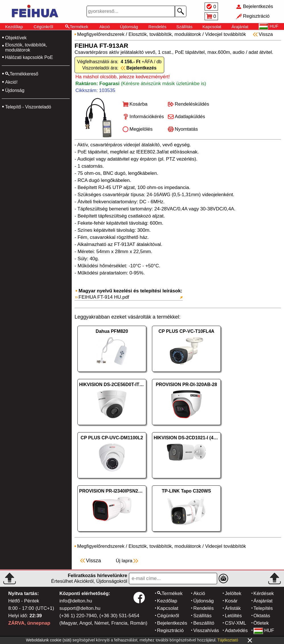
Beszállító (204, 623)
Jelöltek (233, 593)
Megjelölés (141, 129)
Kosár (231, 601)
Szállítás (185, 27)
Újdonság (129, 27)
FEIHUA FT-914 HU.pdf (104, 297)
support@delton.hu (80, 608)
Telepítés (263, 608)
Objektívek (16, 38)
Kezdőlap (14, 27)
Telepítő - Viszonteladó (28, 107)
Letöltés (233, 616)
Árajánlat (240, 27)
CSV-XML (235, 623)
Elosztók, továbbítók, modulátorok (26, 47)
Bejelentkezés (172, 623)
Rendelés (157, 27)
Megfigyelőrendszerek (101, 34)
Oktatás (262, 616)
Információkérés (147, 117)
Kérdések (264, 593)
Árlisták (233, 608)
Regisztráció (170, 630)
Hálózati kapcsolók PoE (29, 57)
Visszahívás (206, 630)
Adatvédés (236, 630)
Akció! (11, 82)
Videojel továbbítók (226, 34)
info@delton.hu (76, 601)
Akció (105, 27)
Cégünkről (43, 27)
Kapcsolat (212, 27)
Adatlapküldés (190, 117)
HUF (264, 630)
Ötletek (261, 623)
